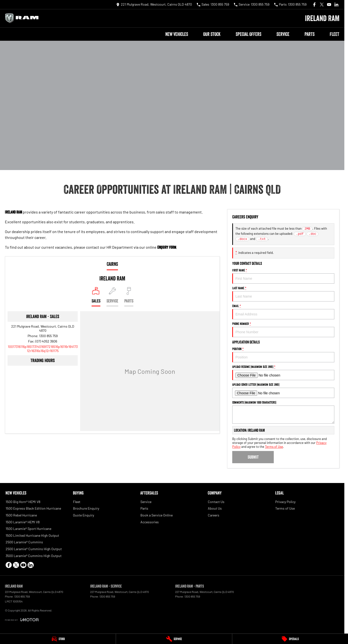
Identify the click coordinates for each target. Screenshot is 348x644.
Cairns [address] (112, 264)
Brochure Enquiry (86, 508)
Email (283, 312)
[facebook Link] (314, 5)
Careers (214, 515)
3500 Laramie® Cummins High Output (34, 556)
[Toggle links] (22, 620)
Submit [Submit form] (253, 457)
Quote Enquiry (84, 515)
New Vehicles (177, 34)
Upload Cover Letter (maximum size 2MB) (283, 390)
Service (283, 34)
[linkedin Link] (336, 5)
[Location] (96, 297)
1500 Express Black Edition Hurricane (33, 508)
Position (283, 355)
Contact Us (216, 502)
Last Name (283, 294)
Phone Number (283, 329)
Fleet (334, 34)
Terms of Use (274, 447)
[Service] (174, 639)
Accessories (150, 522)
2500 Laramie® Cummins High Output (34, 549)
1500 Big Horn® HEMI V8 (23, 502)
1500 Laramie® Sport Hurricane (28, 529)
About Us (215, 508)
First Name (283, 276)
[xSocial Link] (322, 5)
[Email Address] (43, 349)
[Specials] (290, 639)
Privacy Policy (285, 502)
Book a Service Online (157, 515)
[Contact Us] (154, 5)
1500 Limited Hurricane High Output (32, 535)
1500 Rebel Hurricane (21, 515)
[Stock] (58, 639)
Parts (310, 34)
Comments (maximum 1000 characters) (283, 412)
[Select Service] (112, 297)
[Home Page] (23, 18)
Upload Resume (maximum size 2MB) (283, 372)
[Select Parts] (129, 297)
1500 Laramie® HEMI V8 (23, 522)
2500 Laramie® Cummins (24, 542)
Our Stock (212, 34)
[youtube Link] (329, 5)
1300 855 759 (48, 336)
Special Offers (248, 34)
